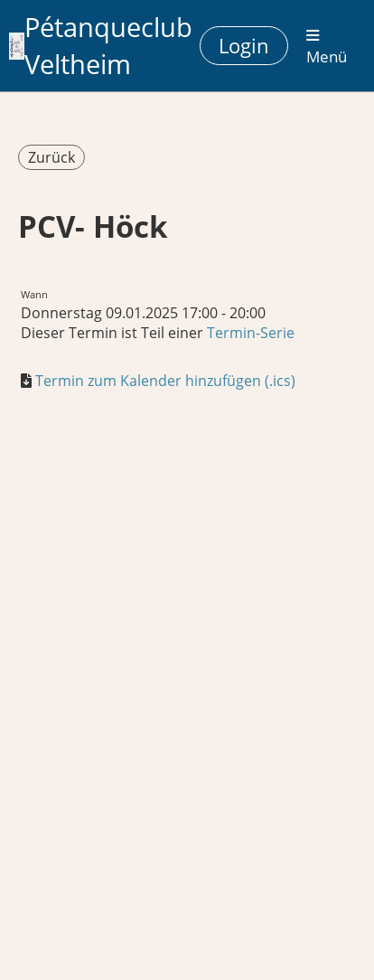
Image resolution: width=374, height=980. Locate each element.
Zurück (51, 157)
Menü (327, 47)
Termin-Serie (251, 333)
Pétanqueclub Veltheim (108, 45)
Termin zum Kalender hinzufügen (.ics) (165, 381)
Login (244, 45)
